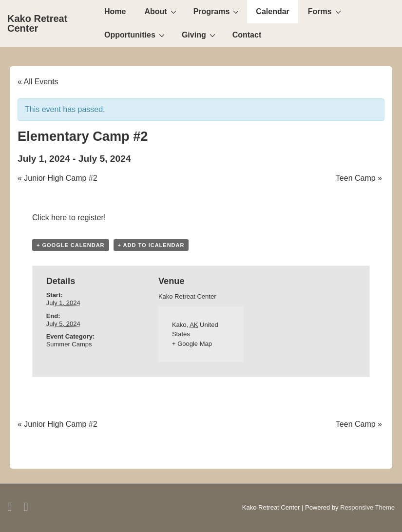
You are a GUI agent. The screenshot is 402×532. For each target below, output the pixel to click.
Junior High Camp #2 (57, 178)
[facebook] (12, 509)
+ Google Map (192, 344)
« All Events (38, 82)
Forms (326, 11)
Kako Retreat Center (37, 23)
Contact (247, 35)
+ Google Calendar (71, 245)
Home (115, 11)
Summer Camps (69, 344)
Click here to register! (69, 218)
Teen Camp (359, 178)
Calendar (272, 11)
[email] (27, 509)
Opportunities (136, 35)
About (161, 11)
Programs (218, 11)
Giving (200, 35)
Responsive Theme (367, 507)
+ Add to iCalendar (151, 245)
